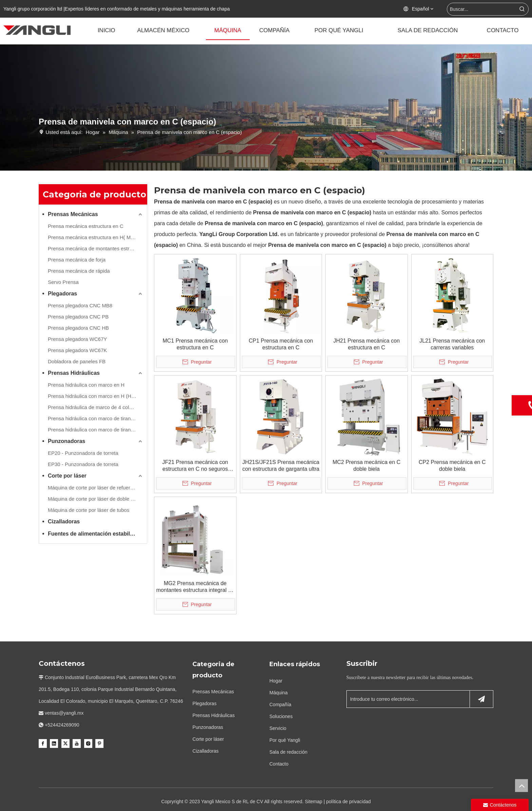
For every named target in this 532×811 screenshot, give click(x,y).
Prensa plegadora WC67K (77, 350)
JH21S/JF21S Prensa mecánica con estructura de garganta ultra (281, 466)
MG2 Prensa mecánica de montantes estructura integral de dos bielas (195, 587)
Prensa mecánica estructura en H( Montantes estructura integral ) (96, 237)
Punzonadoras (66, 441)
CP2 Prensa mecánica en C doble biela (452, 466)
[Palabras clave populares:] (522, 9)
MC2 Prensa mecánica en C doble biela (366, 466)
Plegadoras (62, 294)
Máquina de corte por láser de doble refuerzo (96, 499)
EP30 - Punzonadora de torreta (83, 464)
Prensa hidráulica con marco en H (86, 385)
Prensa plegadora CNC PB (78, 317)
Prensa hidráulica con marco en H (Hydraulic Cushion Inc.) (96, 396)
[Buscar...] (482, 9)
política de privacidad (348, 802)
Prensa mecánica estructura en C (86, 226)
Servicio (278, 728)
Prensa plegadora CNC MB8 (80, 305)
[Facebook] (43, 743)
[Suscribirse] (481, 699)
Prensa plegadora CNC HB (78, 328)
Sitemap (313, 802)
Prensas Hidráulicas (74, 373)
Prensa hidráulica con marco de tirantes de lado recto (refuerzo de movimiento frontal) (96, 418)
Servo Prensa (63, 282)
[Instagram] (88, 743)
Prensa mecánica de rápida (79, 271)
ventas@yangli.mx (64, 713)
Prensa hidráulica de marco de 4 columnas (96, 407)
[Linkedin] (54, 743)
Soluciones (281, 716)
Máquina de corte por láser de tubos (89, 510)
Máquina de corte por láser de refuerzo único (96, 488)
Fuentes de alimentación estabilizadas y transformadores (96, 534)
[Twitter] (65, 743)
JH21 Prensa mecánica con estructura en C (366, 344)
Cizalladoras (64, 522)
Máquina (279, 693)
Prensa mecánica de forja (77, 260)
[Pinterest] (99, 743)
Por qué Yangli (285, 740)
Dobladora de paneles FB (77, 361)
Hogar (276, 681)
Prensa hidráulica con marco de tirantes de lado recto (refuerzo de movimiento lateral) (96, 430)
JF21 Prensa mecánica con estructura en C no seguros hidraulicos (195, 466)
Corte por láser (67, 476)
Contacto (279, 764)
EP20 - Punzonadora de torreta (83, 453)
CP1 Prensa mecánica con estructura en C (281, 344)
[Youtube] (77, 743)
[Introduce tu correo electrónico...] (407, 699)
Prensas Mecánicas (73, 214)
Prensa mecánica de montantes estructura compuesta (96, 248)
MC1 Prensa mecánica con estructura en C (195, 344)
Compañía (280, 704)
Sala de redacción (288, 752)
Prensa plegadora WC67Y (77, 339)
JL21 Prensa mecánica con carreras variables (452, 344)
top (521, 786)
